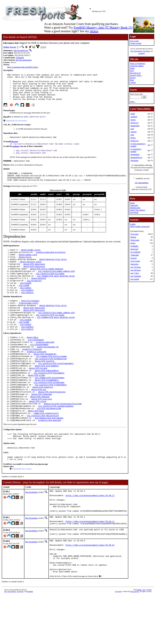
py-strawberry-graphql (136, 150)
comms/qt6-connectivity (46, 444)
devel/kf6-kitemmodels (47, 406)
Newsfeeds (134, 212)
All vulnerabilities (142, 183)
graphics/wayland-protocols (51, 263)
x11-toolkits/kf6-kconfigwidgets (56, 387)
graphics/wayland (45, 363)
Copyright (118, 640)
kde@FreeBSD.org (21, 51)
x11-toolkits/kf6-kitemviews (49, 409)
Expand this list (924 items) (16, 127)
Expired (134, 258)
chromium (134, 160)
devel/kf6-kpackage (42, 422)
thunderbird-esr (136, 157)
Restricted (134, 249)
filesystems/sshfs (29, 320)
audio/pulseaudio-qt (48, 369)
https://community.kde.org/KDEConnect (23, 67)
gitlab (133, 114)
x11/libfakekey (36, 361)
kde (17, 60)
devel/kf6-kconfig (44, 385)
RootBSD (142, 53)
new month (135, 279)
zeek (132, 129)
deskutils (13, 47)
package (16, 153)
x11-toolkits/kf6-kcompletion (51, 382)
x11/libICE (26, 298)
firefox (133, 120)
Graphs (133, 224)
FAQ (132, 71)
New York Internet (136, 51)
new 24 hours (136, 267)
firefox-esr (135, 123)
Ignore (133, 243)
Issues (132, 68)
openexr (134, 132)
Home (132, 203)
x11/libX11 (26, 303)
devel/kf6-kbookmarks (45, 377)
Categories (134, 205)
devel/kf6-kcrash (38, 393)
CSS (144, 639)
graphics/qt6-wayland (50, 452)
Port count (134, 234)
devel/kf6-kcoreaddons (47, 390)
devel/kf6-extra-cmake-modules (47, 282)
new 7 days (135, 273)
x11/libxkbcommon (39, 366)
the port (14, 148)
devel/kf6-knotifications (52, 420)
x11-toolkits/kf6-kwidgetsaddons (56, 436)
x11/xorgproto (34, 295)
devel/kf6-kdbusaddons (47, 395)
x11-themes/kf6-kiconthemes (49, 404)
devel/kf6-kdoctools (34, 276)
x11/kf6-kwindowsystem (49, 438)
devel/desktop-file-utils (53, 271)
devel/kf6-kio (39, 417)
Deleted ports (135, 208)
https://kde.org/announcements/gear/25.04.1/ (90, 562)
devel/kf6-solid (38, 430)
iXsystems (146, 51)
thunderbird (135, 126)
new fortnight (136, 276)
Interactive (135, 264)
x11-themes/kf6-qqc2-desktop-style (56, 290)
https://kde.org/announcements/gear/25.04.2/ (90, 531)
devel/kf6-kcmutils (43, 414)
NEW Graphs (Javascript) (140, 227)
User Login (134, 41)
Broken (133, 237)
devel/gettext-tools (31, 274)
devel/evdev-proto (31, 260)
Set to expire (135, 261)
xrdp (132, 135)
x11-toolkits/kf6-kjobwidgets (51, 412)
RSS (150, 639)
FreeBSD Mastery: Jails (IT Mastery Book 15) (103, 27)
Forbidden (134, 246)
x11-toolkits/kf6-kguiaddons (49, 398)
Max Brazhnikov (32, 527)
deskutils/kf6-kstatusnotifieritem (63, 433)
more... (133, 102)
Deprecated (135, 240)
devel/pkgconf (39, 292)
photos (94, 31)
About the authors (137, 66)
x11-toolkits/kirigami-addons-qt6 (56, 284)
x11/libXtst (27, 309)
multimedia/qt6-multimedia (49, 449)
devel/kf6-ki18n (36, 401)
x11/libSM (24, 301)
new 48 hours (136, 270)
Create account (136, 43)
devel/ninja (25, 268)
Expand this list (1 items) (22, 503)
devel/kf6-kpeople (40, 425)
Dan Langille (135, 640)
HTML (139, 639)
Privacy (133, 78)
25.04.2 (6, 47)
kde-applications (25, 60)
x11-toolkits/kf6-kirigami (50, 287)
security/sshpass (30, 317)
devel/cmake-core (28, 266)
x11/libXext (27, 306)
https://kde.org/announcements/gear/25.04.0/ (90, 588)
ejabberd (134, 117)
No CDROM (135, 252)
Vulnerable (135, 255)
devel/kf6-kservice (42, 428)
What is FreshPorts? (138, 63)
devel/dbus (32, 358)
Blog (132, 80)
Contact (133, 82)
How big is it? (135, 73)
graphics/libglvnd (32, 371)
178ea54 (20, 58)
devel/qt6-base (36, 441)
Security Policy (136, 75)
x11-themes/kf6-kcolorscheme (51, 379)
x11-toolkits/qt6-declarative (43, 446)
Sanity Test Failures (138, 210)
